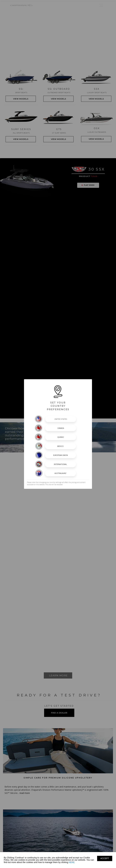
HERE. (72, 862)
